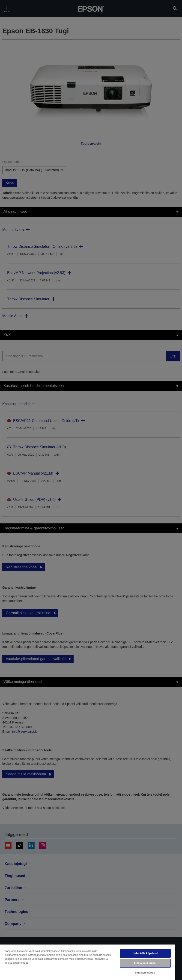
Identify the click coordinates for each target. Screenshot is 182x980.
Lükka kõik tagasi (145, 963)
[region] (88, 962)
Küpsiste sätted (145, 973)
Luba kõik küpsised (145, 953)
